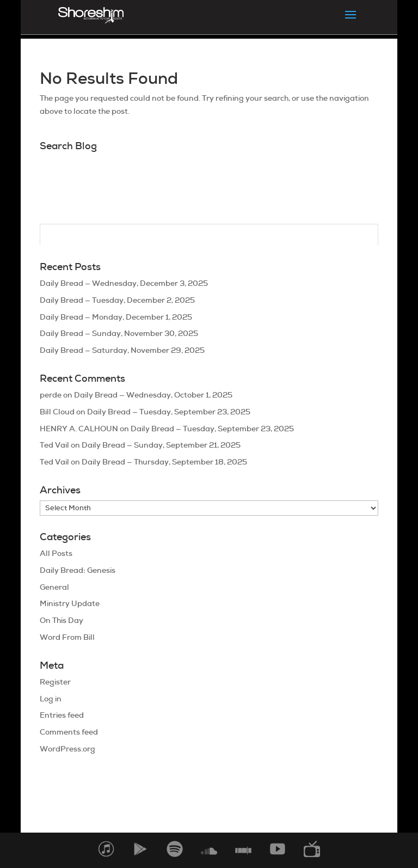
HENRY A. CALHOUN (79, 429)
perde (51, 395)
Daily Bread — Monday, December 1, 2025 (116, 317)
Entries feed (62, 715)
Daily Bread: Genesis (78, 570)
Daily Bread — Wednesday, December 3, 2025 (124, 283)
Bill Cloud (57, 412)
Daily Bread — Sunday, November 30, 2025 (119, 333)
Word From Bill (67, 637)
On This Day (62, 620)
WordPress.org (67, 749)
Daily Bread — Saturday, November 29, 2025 (122, 350)
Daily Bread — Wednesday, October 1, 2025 (153, 395)
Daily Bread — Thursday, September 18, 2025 (164, 462)
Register (55, 682)
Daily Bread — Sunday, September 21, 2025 (161, 445)
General (54, 587)
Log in (51, 699)
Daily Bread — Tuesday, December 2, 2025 (117, 300)
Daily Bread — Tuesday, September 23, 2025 (169, 412)
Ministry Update (70, 603)
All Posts (56, 553)
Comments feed (69, 732)
